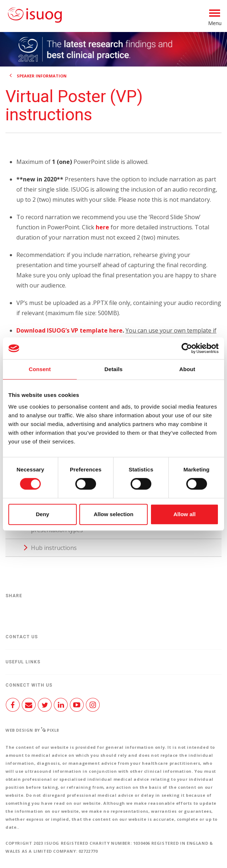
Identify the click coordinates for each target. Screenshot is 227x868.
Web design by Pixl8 (32, 730)
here (102, 227)
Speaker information (42, 76)
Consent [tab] (40, 369)
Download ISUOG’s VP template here (69, 330)
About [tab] (187, 369)
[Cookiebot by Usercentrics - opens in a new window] (187, 348)
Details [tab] (113, 369)
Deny (42, 514)
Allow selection (113, 514)
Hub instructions (54, 548)
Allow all (185, 514)
